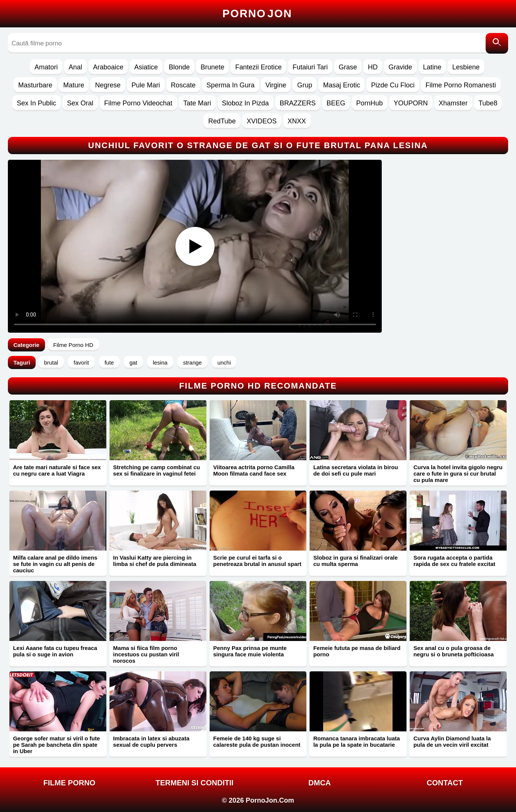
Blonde (179, 67)
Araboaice (108, 67)
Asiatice (146, 67)
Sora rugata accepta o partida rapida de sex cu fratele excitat (454, 561)
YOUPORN (411, 103)
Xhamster (453, 103)
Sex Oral (80, 103)
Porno (257, 14)
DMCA (319, 783)
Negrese (108, 85)
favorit (81, 362)
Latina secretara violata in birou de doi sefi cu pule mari (355, 470)
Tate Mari (197, 103)
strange (192, 362)
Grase (348, 67)
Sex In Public (37, 103)
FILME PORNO (70, 783)
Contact (445, 783)
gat (133, 362)
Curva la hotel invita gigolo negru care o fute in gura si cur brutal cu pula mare (458, 474)
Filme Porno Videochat (138, 103)
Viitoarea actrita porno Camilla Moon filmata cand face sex (254, 470)
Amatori (46, 67)
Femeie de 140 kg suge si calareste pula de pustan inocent (257, 741)
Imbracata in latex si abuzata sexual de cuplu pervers (151, 741)
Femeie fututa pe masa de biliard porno (357, 651)
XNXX (297, 121)
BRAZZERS (298, 103)
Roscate (183, 85)
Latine (432, 67)
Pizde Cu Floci (393, 85)
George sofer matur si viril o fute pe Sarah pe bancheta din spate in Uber (57, 745)
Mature (73, 85)
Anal (75, 67)
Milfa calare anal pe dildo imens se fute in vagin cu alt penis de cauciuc (55, 564)
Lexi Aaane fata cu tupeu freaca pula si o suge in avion (55, 651)
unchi (224, 362)
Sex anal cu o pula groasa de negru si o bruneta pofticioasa (453, 651)
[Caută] (497, 43)
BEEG (336, 103)
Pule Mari (146, 85)
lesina (160, 362)
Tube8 (488, 103)
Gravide (400, 67)
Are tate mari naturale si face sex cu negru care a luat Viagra (57, 470)
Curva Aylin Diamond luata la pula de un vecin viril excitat (452, 741)
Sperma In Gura (231, 85)
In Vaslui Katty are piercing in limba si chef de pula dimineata (155, 561)
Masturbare (35, 85)
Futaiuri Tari (310, 67)
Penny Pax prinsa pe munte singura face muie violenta (250, 651)
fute (109, 362)
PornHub (370, 103)
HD (373, 67)
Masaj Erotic (341, 85)
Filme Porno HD (73, 345)
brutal (51, 362)
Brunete (212, 67)
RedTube (222, 121)
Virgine (276, 85)
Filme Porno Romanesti (461, 85)
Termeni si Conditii (195, 783)
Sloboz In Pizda (245, 103)
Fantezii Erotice (258, 67)
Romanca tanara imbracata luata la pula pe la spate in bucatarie (356, 741)
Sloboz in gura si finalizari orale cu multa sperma (355, 561)
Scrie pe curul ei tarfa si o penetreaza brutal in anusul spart (257, 561)
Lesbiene (466, 67)
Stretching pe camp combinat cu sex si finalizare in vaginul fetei (157, 470)
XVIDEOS (262, 121)
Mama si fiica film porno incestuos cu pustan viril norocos (146, 654)
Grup (304, 85)
